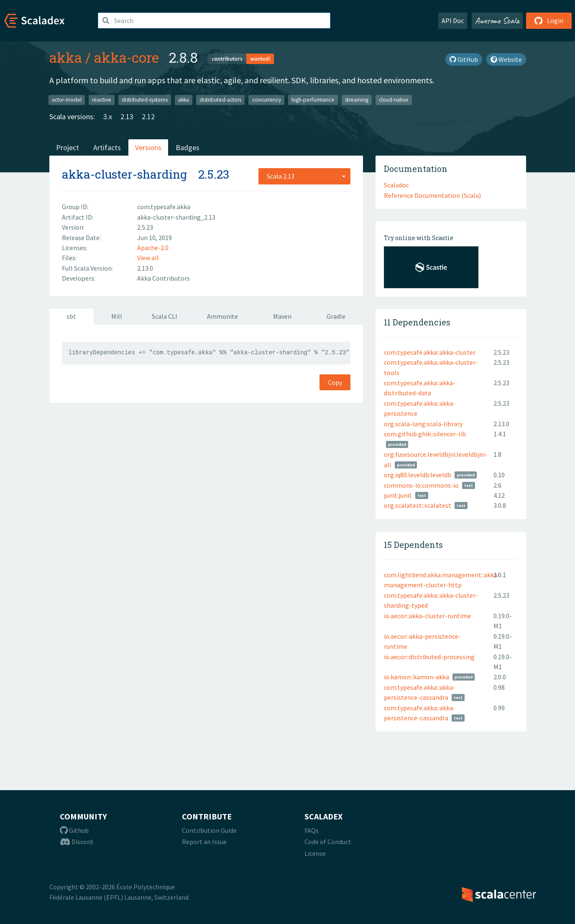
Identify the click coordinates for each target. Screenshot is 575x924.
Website (506, 59)
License (315, 853)
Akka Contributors (164, 278)
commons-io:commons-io (421, 485)
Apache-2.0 (153, 248)
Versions (148, 147)
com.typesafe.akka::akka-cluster (430, 352)
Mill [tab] (117, 316)
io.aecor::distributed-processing (429, 657)
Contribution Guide (209, 830)
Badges (188, 147)
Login (549, 20)
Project (68, 147)
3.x (108, 116)
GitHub (464, 59)
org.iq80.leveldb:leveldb (418, 475)
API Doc (453, 20)
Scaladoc (396, 185)
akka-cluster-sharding (124, 174)
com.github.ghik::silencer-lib (425, 434)
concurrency (267, 100)
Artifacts (107, 147)
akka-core (126, 57)
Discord (76, 842)
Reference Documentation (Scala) (432, 195)
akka (66, 57)
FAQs (312, 830)
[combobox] (304, 176)
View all (148, 258)
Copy (335, 382)
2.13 (127, 116)
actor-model (67, 100)
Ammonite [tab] (222, 316)
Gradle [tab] (336, 316)
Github (74, 830)
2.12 (148, 116)
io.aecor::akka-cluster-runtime (427, 616)
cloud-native (394, 100)
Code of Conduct (328, 842)
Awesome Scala (497, 20)
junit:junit (398, 495)
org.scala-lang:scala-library (423, 424)
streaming (357, 100)
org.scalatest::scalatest (418, 505)
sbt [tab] (71, 316)
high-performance (313, 100)
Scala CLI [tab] (165, 316)
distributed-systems (145, 100)
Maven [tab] (282, 316)
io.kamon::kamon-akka (417, 677)
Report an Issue (204, 842)
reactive (102, 100)
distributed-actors (220, 100)
